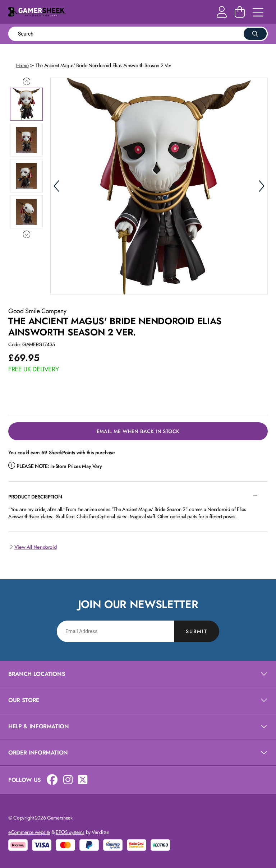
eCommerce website (29, 832)
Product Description (35, 497)
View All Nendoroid (32, 547)
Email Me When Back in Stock (138, 431)
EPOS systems (70, 832)
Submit (197, 631)
